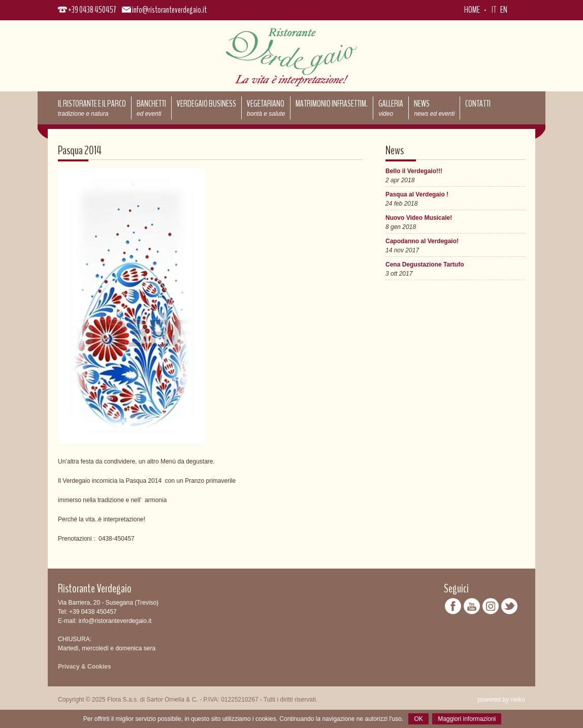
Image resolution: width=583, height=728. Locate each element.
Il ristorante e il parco (92, 107)
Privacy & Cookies (85, 667)
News (434, 107)
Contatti (478, 104)
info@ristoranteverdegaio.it (169, 10)
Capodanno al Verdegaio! (422, 241)
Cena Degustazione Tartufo (425, 264)
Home (472, 10)
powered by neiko (501, 700)
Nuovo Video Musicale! (419, 218)
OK (418, 719)
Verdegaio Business (206, 104)
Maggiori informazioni (467, 719)
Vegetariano (266, 107)
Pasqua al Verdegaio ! (417, 194)
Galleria (391, 107)
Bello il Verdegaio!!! (414, 171)
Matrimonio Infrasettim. (332, 104)
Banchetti (151, 107)
